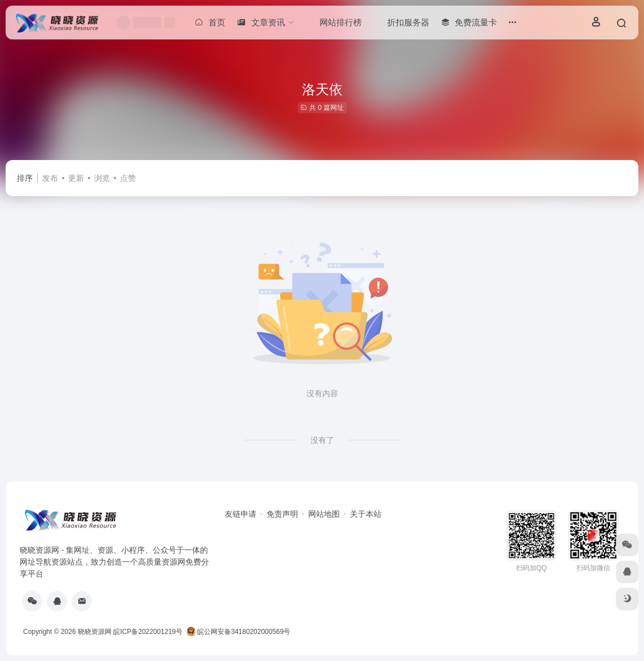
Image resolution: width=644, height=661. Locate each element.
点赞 (128, 178)
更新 (76, 178)
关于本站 (366, 514)
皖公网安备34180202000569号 (239, 632)
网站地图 (324, 514)
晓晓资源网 (95, 632)
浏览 (102, 178)
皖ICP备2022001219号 (148, 632)
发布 (50, 178)
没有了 (322, 440)
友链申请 (241, 514)
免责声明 (282, 514)
